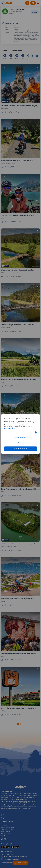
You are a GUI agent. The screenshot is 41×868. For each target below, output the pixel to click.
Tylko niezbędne (20, 437)
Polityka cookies (10, 428)
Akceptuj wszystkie (20, 449)
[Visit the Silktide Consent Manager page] (36, 432)
